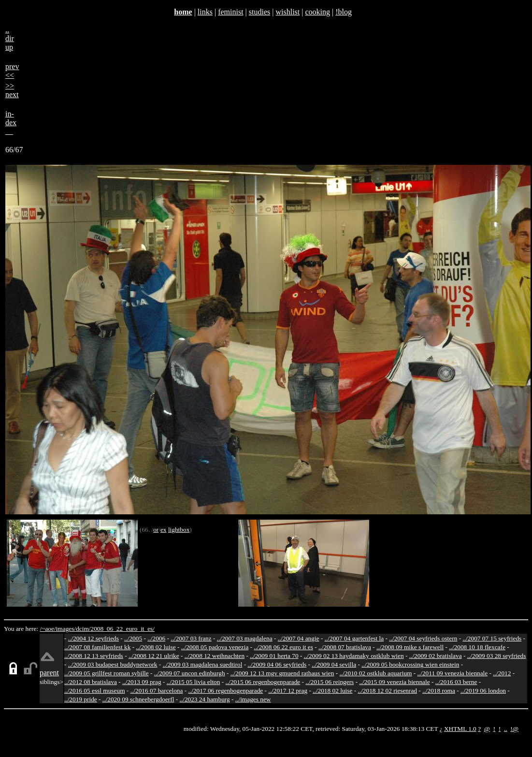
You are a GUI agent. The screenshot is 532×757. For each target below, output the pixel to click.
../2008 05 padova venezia (215, 647)
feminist (230, 12)
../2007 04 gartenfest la (354, 638)
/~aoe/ (48, 629)
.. (506, 729)
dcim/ (83, 629)
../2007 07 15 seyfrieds (492, 638)
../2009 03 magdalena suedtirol (203, 664)
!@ (514, 729)
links (205, 12)
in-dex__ (11, 123)
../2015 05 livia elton (194, 682)
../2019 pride (81, 699)
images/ (66, 629)
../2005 (133, 638)
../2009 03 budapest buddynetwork (113, 664)
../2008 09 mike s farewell (410, 647)
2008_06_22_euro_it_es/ (122, 629)
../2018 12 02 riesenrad (387, 691)
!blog (344, 12)
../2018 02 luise (332, 691)
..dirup (10, 38)
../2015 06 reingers (330, 682)
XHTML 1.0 (460, 729)
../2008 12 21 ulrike (154, 656)
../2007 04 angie (299, 638)
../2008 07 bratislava (345, 647)
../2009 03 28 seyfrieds (497, 656)
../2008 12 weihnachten (215, 656)
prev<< (12, 71)
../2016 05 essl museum (95, 691)
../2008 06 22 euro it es (283, 647)
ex (164, 530)
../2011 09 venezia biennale (453, 673)
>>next (12, 90)
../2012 (502, 673)
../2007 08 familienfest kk (97, 647)
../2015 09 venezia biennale (394, 682)
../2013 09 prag (142, 682)
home (183, 12)
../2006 (156, 638)
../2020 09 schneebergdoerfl (138, 699)
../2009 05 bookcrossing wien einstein (410, 664)
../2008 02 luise (156, 647)
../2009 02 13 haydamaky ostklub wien (354, 656)
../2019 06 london (483, 691)
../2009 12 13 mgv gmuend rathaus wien (282, 673)
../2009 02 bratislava (436, 656)
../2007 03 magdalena (245, 638)
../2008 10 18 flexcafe (477, 647)
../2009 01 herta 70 (274, 656)
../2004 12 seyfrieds (93, 638)
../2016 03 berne (456, 682)
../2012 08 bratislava (91, 682)
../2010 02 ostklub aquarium (376, 673)
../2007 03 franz (191, 638)
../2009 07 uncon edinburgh (190, 673)
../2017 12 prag (288, 691)
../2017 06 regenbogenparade (226, 691)
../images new (253, 699)
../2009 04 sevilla (334, 664)
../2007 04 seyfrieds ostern (423, 638)
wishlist (288, 12)
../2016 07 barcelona (157, 691)
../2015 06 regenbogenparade (263, 682)
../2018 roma (439, 691)
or (156, 530)
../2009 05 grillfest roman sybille (107, 673)
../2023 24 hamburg (205, 699)
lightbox (179, 530)
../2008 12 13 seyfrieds (94, 656)
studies (259, 12)
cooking (317, 12)
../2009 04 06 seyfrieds (277, 664)
